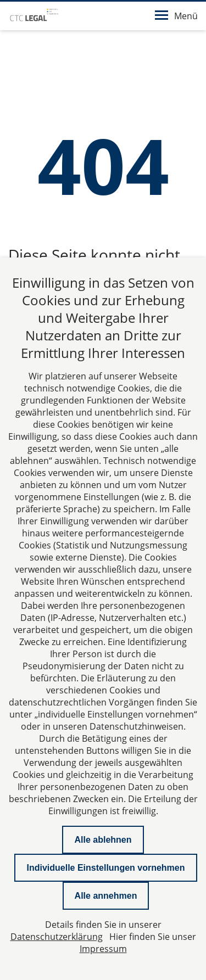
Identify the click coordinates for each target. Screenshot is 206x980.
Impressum (103, 949)
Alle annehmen (106, 896)
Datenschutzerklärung (57, 937)
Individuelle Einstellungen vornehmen (105, 868)
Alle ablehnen (103, 840)
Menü (176, 16)
